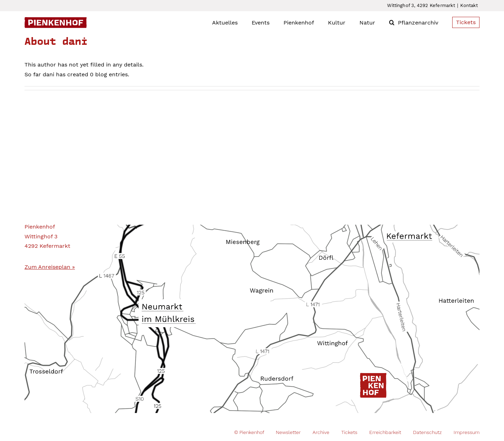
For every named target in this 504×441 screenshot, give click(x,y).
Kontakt (469, 5)
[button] (392, 22)
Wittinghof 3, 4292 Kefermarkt (421, 5)
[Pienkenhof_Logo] (56, 20)
